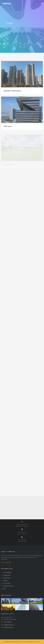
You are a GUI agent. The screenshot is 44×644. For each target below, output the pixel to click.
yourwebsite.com (7, 627)
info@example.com (22, 532)
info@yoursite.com (8, 625)
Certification (6, 575)
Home (6, 28)
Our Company (6, 572)
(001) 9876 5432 (22, 541)
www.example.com (22, 534)
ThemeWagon (37, 642)
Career (4, 581)
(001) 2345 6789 (22, 540)
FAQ (3, 589)
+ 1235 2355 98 (6, 622)
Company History (7, 586)
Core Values (6, 583)
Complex (7, 4)
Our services (6, 578)
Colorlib (23, 642)
